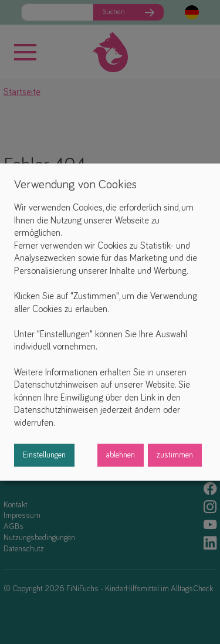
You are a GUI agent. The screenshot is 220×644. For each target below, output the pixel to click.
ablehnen (121, 455)
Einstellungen (44, 455)
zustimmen (175, 455)
